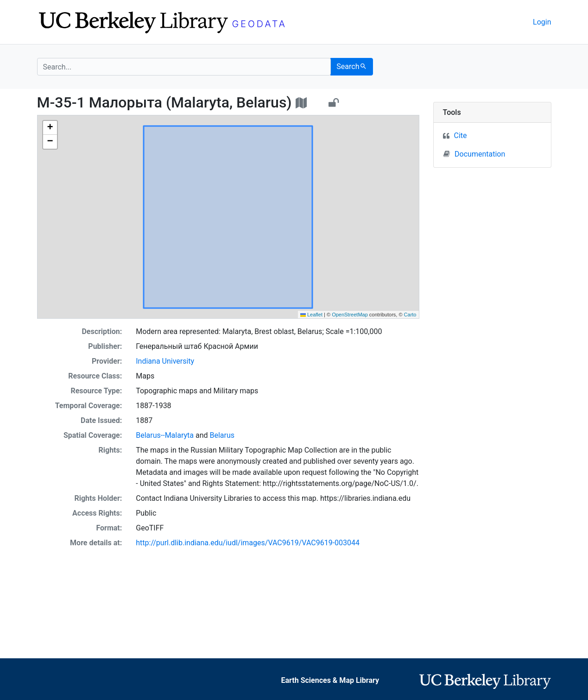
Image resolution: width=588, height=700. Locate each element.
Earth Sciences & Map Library (330, 680)
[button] (50, 128)
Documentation (474, 154)
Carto (410, 315)
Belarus (222, 435)
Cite (461, 136)
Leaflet (311, 315)
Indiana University (165, 361)
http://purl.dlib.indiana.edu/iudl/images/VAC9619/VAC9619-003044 (248, 543)
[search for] (184, 67)
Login (542, 22)
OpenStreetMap (350, 315)
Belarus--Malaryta (165, 435)
